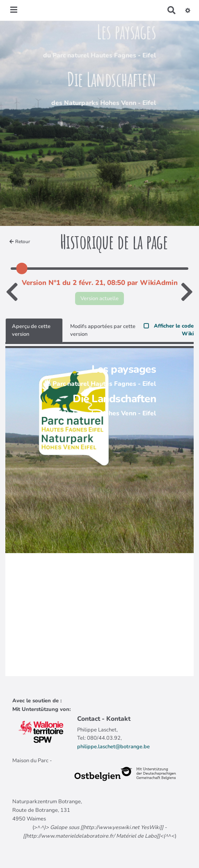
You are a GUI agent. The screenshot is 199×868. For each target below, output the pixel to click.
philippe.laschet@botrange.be (113, 747)
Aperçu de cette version (31, 330)
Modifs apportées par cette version (103, 330)
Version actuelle (99, 298)
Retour (20, 241)
